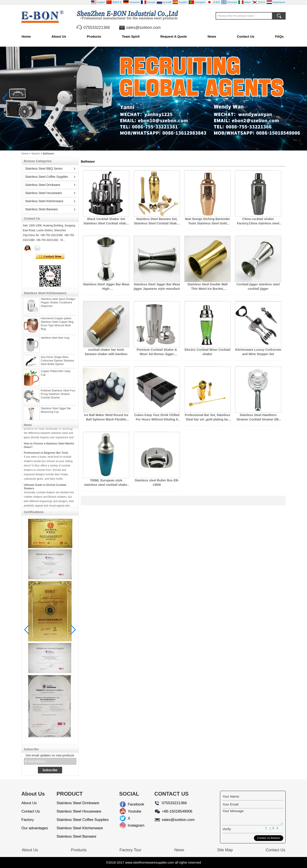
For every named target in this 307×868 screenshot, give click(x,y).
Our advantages (35, 828)
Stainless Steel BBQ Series (44, 169)
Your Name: (231, 796)
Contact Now (50, 257)
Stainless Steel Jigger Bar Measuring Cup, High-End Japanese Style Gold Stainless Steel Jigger (106, 287)
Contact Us (246, 36)
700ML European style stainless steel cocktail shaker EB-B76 (106, 483)
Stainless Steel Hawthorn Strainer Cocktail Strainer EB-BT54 (258, 417)
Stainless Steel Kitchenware (44, 201)
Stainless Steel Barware (42, 209)
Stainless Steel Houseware (43, 193)
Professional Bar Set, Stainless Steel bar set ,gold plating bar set (207, 417)
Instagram (131, 825)
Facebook (131, 804)
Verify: (227, 829)
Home (26, 36)
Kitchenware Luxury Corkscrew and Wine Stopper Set (258, 352)
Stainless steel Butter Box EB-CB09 (157, 483)
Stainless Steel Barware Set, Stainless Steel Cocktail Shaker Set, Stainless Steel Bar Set (157, 221)
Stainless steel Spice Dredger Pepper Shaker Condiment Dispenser (58, 305)
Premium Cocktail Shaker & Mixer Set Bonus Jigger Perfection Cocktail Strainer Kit (157, 352)
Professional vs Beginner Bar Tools (46, 455)
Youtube (131, 811)
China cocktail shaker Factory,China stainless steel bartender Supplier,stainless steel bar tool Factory (258, 221)
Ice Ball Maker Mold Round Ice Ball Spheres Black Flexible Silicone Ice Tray (106, 417)
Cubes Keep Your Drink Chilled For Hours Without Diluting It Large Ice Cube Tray (157, 417)
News (212, 36)
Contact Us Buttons (269, 838)
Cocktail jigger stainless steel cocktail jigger (258, 286)
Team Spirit (131, 36)
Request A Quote (174, 36)
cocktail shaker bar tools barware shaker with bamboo (106, 352)
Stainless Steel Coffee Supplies (47, 177)
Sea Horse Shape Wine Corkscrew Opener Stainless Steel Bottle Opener (57, 363)
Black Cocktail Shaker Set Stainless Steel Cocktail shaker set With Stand (106, 221)
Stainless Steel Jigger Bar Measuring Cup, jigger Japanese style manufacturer (157, 286)
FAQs (279, 36)
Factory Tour (130, 850)
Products (94, 36)
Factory (28, 820)
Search (36, 154)
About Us (59, 36)
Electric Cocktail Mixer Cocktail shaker (207, 352)
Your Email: (231, 804)
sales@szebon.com (143, 28)
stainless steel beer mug (55, 340)
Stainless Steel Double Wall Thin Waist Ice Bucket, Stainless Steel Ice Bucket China (207, 287)
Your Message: (233, 811)
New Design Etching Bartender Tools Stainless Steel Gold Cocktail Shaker (208, 221)
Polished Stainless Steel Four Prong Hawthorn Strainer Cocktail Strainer (58, 396)
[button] (148, 147)
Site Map (225, 850)
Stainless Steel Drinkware (43, 185)
